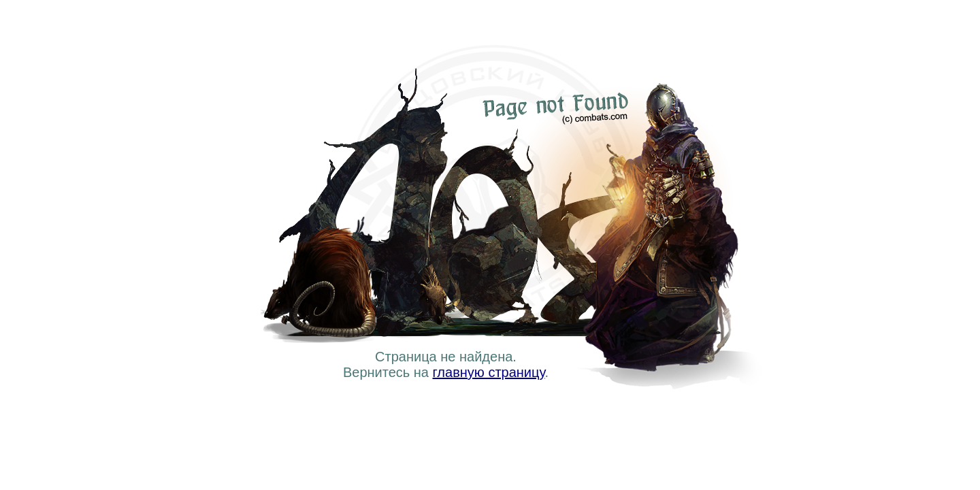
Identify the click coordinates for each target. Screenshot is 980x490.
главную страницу (489, 372)
